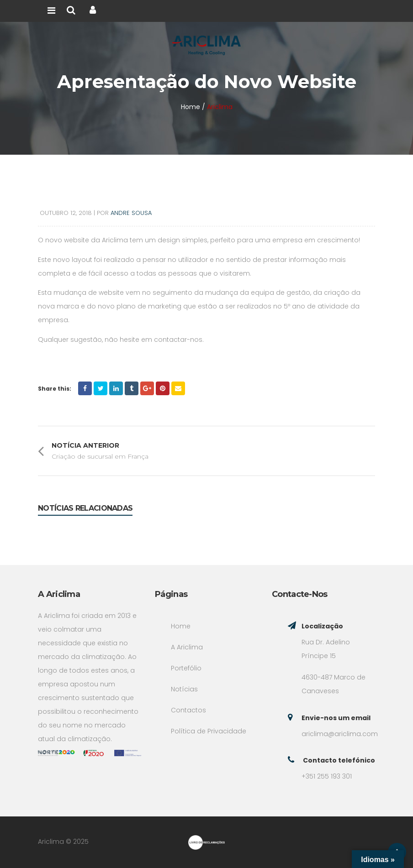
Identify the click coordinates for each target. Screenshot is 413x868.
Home (181, 626)
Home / (193, 107)
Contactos (188, 710)
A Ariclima (187, 647)
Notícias (184, 689)
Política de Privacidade (209, 731)
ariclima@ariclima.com (340, 734)
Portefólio (186, 668)
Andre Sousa (131, 213)
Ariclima (220, 107)
